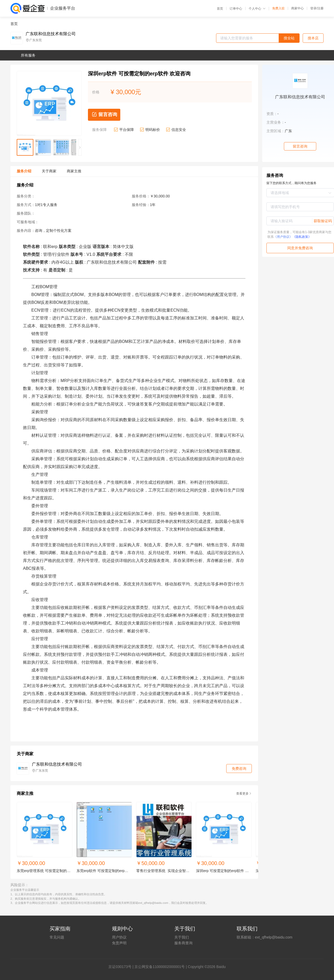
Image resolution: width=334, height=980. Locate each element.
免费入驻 (278, 8)
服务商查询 (183, 943)
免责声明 (119, 943)
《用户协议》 (283, 237)
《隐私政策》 (302, 237)
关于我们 (182, 937)
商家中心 (297, 8)
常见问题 (57, 937)
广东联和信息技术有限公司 (51, 34)
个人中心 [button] (257, 9)
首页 (220, 9)
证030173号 (122, 967)
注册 (320, 8)
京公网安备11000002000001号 (160, 967)
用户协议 (119, 937)
